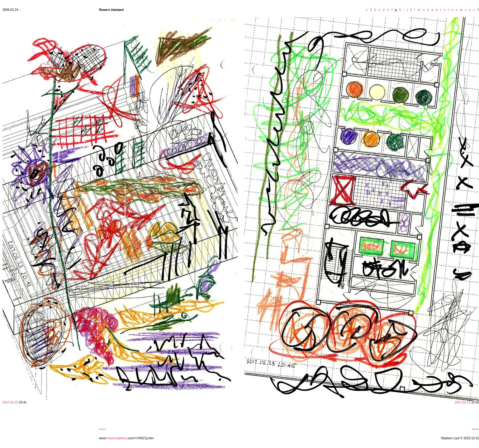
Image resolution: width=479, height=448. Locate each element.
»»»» (476, 429)
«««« (102, 429)
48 (136, 438)
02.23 (14, 402)
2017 (6, 402)
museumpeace (117, 438)
